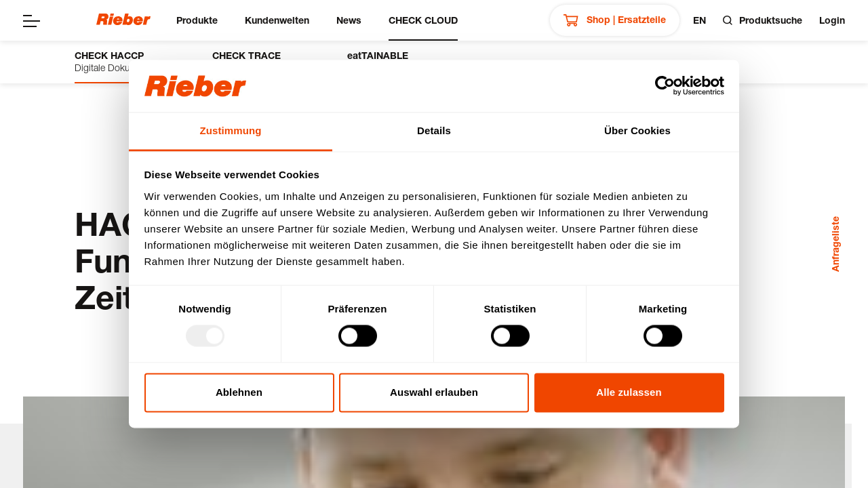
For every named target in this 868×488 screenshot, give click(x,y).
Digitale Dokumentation (123, 61)
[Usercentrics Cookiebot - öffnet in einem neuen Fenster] (665, 86)
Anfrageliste (835, 244)
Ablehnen (239, 392)
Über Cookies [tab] (637, 130)
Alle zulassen (629, 392)
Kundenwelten (277, 20)
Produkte (197, 20)
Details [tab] (434, 130)
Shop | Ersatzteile (615, 20)
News (349, 20)
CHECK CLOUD (423, 20)
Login (832, 20)
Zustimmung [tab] (231, 130)
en (699, 20)
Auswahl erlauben (434, 392)
